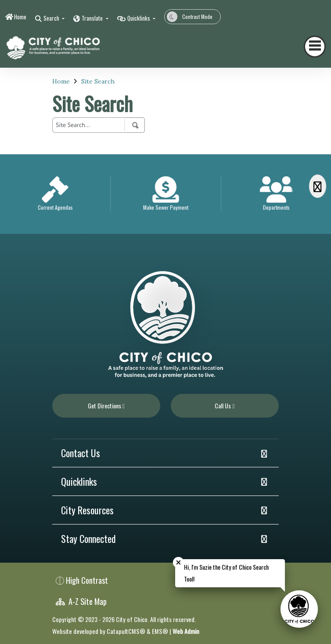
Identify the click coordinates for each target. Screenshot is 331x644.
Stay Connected (88, 538)
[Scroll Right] (318, 186)
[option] (55, 194)
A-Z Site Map (81, 601)
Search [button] (52, 18)
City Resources (87, 510)
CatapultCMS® (126, 631)
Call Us (225, 406)
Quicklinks (79, 481)
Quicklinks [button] (139, 18)
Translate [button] (93, 18)
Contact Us (81, 453)
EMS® (160, 631)
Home (20, 17)
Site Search (98, 81)
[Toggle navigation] (315, 47)
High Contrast (87, 580)
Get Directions (106, 406)
